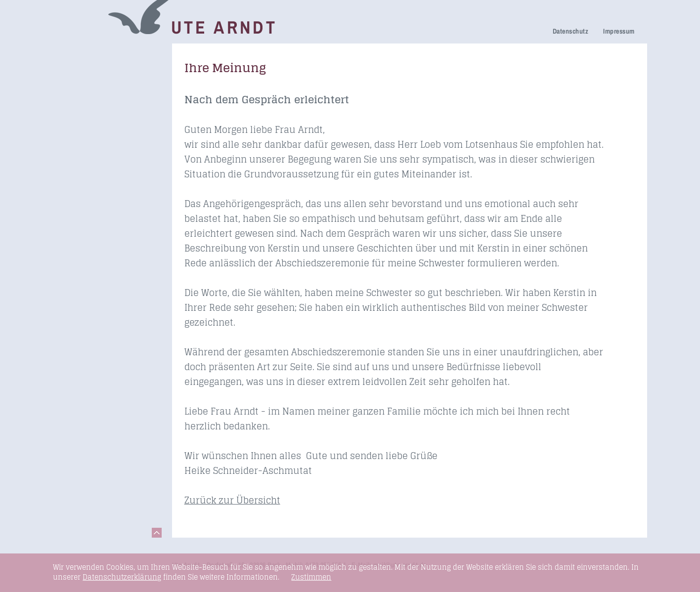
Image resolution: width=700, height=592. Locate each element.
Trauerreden (83, 54)
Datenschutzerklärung (122, 577)
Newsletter (80, 151)
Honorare (78, 165)
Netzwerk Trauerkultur (102, 67)
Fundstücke (82, 208)
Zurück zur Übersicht (232, 500)
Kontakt (75, 235)
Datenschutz (570, 31)
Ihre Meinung (85, 124)
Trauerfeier (81, 95)
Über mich (80, 138)
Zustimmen (311, 577)
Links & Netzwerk (93, 222)
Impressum (619, 31)
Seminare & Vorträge (99, 194)
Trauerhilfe (81, 81)
